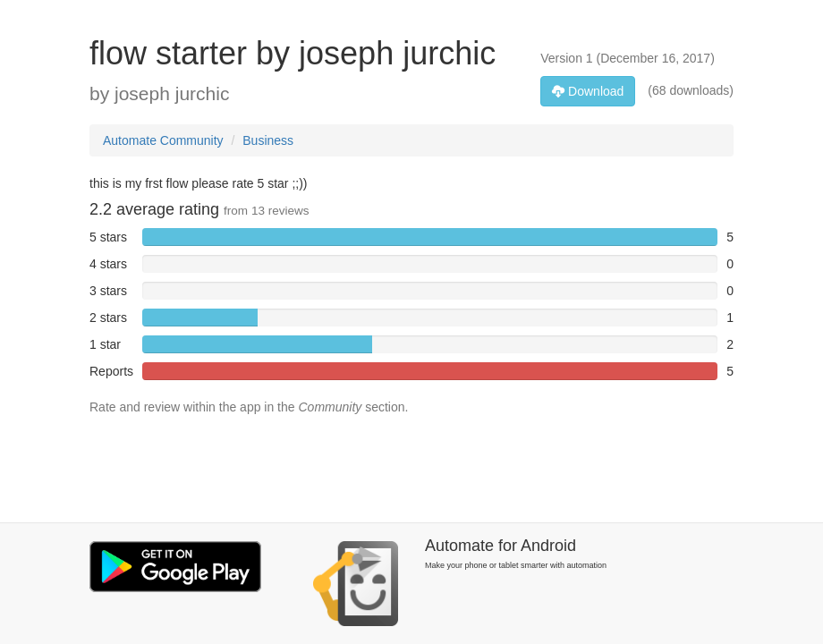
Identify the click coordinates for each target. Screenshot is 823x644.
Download (588, 91)
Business (268, 140)
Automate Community (163, 140)
